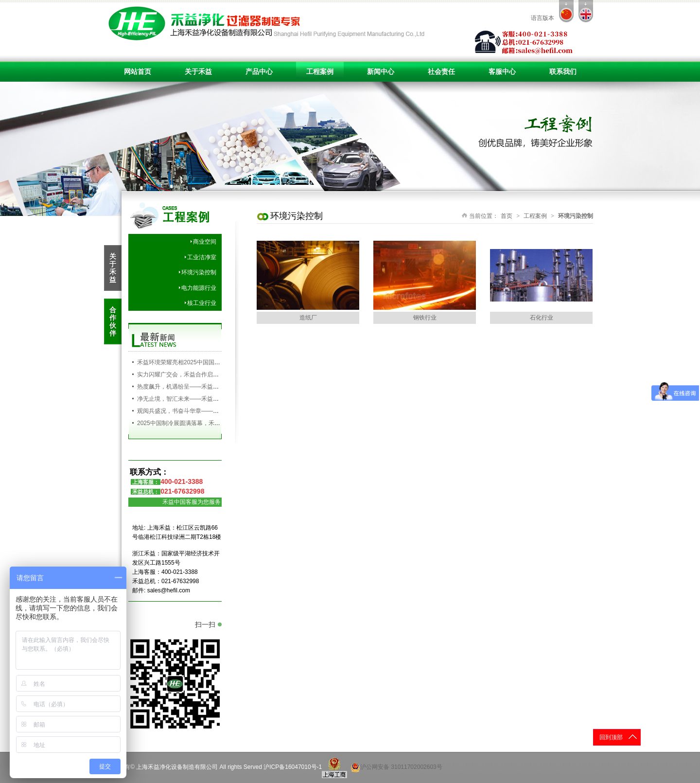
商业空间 (205, 242)
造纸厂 (308, 318)
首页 (507, 216)
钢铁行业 (425, 318)
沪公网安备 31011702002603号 (396, 767)
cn (566, 11)
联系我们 (563, 71)
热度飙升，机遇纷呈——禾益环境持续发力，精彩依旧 (207, 387)
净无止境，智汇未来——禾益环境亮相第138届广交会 (206, 399)
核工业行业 (202, 303)
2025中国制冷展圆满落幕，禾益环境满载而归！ (199, 423)
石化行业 (542, 318)
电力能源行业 (199, 288)
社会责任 (441, 71)
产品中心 (259, 71)
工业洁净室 (202, 257)
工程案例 (320, 71)
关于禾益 (198, 71)
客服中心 (502, 71)
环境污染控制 (199, 272)
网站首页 (138, 71)
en (586, 11)
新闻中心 (381, 71)
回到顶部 (611, 737)
